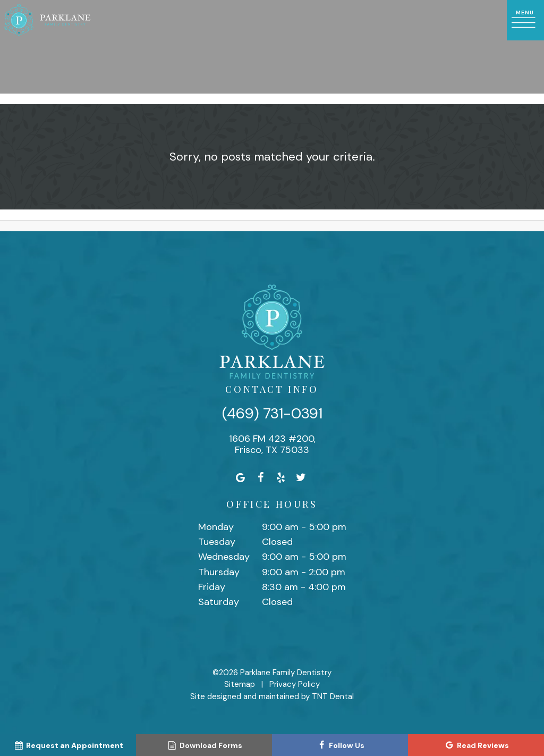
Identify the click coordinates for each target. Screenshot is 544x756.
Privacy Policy (295, 684)
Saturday (219, 602)
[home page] (48, 20)
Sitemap (240, 684)
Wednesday (224, 557)
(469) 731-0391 (272, 414)
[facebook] (261, 478)
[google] (241, 478)
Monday (216, 527)
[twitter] (301, 478)
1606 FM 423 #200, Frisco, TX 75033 (272, 445)
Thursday (219, 572)
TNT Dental (333, 696)
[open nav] (525, 20)
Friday (212, 587)
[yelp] (281, 478)
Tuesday (217, 542)
